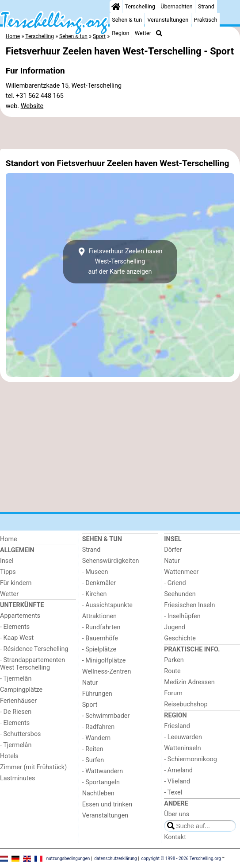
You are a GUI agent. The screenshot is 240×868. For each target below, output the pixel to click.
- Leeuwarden (183, 737)
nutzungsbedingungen (68, 858)
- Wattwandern (103, 771)
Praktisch (205, 20)
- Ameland (178, 770)
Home (9, 539)
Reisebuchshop (186, 704)
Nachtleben (98, 793)
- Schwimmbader (106, 716)
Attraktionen (99, 616)
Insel (7, 561)
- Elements (15, 627)
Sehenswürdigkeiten (111, 561)
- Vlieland (177, 781)
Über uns (177, 814)
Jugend (175, 627)
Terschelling (140, 6)
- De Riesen (16, 712)
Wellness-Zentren (107, 672)
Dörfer (173, 550)
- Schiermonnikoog (190, 759)
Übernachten (176, 6)
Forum (173, 693)
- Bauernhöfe (100, 638)
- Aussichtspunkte (107, 605)
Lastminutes (17, 778)
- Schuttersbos (21, 734)
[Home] (116, 7)
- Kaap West (17, 638)
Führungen (97, 694)
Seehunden (180, 594)
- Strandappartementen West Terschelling (32, 664)
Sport (90, 705)
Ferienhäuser (18, 701)
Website (32, 106)
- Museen (95, 572)
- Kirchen (95, 594)
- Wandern (96, 738)
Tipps (8, 572)
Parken (174, 660)
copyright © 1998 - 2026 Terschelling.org (181, 858)
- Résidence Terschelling (34, 649)
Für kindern (16, 583)
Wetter (143, 33)
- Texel (173, 792)
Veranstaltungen (168, 20)
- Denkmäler (99, 583)
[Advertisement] (120, 133)
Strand (206, 6)
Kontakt (175, 837)
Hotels (9, 756)
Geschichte (180, 638)
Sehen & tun (127, 20)
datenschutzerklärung (115, 858)
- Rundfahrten (101, 627)
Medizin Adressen (189, 682)
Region (120, 33)
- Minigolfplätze (104, 661)
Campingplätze (21, 690)
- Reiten (93, 749)
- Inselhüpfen (182, 616)
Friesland (177, 726)
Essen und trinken (107, 804)
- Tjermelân (16, 679)
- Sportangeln (101, 782)
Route (172, 671)
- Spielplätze (99, 649)
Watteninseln (182, 748)
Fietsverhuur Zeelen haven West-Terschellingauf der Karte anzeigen (120, 262)
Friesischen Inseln (189, 605)
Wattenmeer (181, 572)
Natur (90, 683)
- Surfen (93, 760)
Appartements (20, 616)
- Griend (175, 583)
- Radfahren (98, 727)
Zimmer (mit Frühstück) (33, 767)
